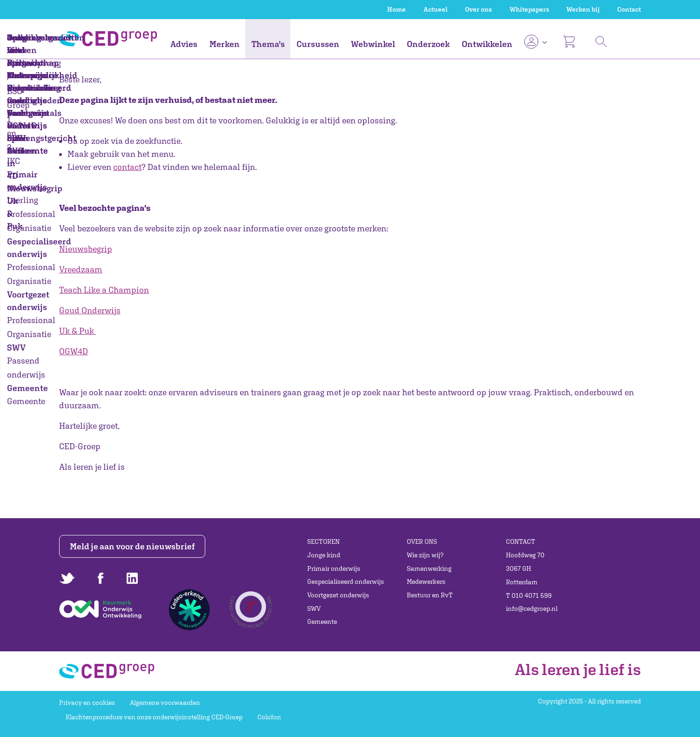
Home (397, 9)
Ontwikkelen (487, 44)
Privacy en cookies (87, 703)
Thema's (268, 44)
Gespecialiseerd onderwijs (346, 581)
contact (127, 167)
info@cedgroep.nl (532, 609)
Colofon (269, 717)
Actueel (436, 9)
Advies (184, 44)
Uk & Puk (77, 331)
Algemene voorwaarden (165, 703)
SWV (314, 609)
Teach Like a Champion (104, 290)
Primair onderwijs (334, 568)
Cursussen (318, 44)
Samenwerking (429, 568)
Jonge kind (324, 555)
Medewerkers (426, 581)
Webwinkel (373, 44)
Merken (225, 44)
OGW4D (74, 351)
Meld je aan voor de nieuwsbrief (132, 546)
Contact (629, 9)
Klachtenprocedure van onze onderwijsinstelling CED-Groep (154, 717)
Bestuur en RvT (430, 595)
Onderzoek (428, 44)
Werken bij (583, 9)
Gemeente (322, 622)
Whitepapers (529, 9)
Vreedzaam (81, 269)
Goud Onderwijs (90, 310)
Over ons (478, 9)
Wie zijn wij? (425, 555)
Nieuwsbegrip (86, 249)
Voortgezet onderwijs (338, 595)
